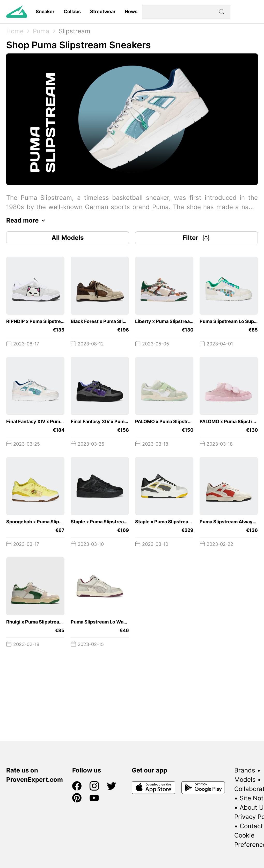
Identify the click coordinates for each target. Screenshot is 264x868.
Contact (251, 826)
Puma (41, 31)
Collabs (72, 11)
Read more (27, 220)
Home (15, 31)
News (131, 11)
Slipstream (75, 31)
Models (245, 780)
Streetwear (103, 11)
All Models (68, 238)
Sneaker (45, 11)
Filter (197, 238)
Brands (245, 770)
